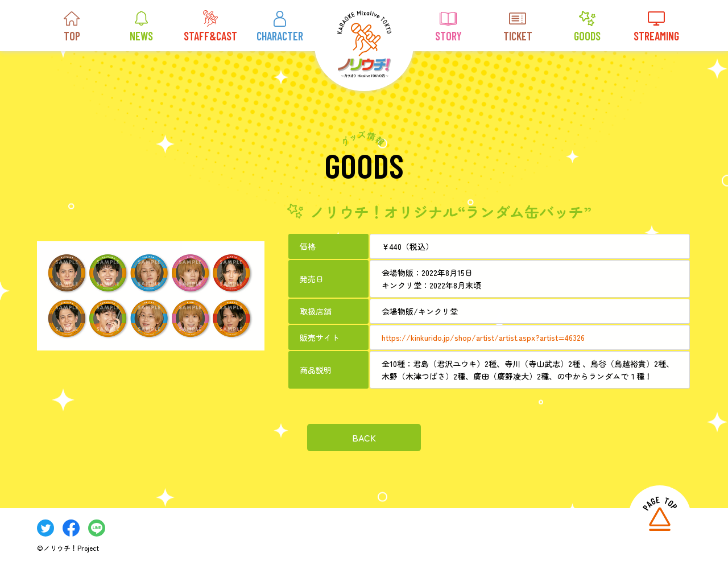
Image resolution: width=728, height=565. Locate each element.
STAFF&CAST (210, 26)
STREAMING (656, 26)
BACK (364, 437)
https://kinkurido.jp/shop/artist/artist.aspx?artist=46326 (483, 337)
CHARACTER (280, 26)
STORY (448, 26)
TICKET (518, 26)
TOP (72, 26)
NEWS (141, 26)
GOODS (587, 26)
